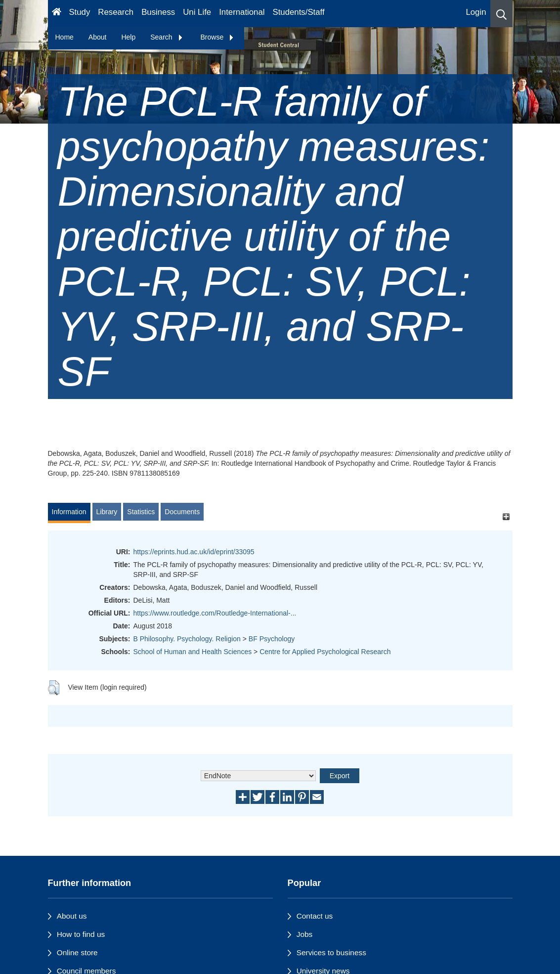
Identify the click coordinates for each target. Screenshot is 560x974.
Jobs (305, 934)
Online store (77, 952)
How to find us (81, 934)
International (242, 12)
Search (167, 37)
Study (79, 12)
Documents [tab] (182, 512)
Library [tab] (107, 512)
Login (476, 12)
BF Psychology (272, 639)
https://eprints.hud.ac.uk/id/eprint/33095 (194, 552)
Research (116, 12)
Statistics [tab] (141, 512)
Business (158, 12)
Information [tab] (69, 512)
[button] (501, 14)
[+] (506, 516)
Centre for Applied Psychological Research (325, 652)
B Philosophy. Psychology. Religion (187, 639)
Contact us (315, 916)
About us (72, 916)
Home (65, 37)
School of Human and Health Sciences (193, 652)
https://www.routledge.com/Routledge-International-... (215, 613)
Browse (218, 37)
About (98, 37)
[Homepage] (57, 14)
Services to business (331, 952)
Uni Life (197, 12)
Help (128, 37)
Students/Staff (299, 12)
